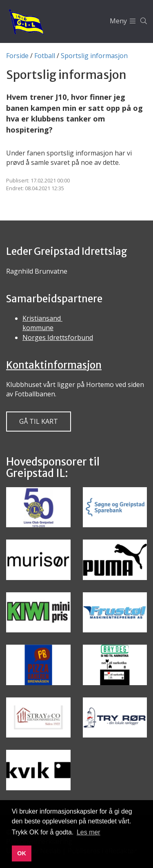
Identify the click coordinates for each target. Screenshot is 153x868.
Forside (17, 56)
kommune (38, 328)
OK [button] (22, 853)
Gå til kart (39, 421)
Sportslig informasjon (94, 56)
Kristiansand (42, 318)
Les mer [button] (89, 832)
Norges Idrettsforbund (58, 337)
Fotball (45, 56)
